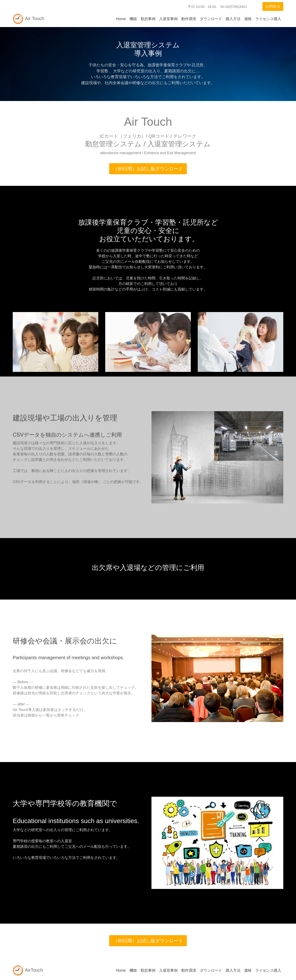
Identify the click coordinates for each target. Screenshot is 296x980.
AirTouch (28, 971)
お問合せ (273, 6)
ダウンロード (211, 19)
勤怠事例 (148, 19)
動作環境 (189, 19)
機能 (133, 19)
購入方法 (233, 19)
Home (121, 19)
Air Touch (29, 19)
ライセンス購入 (268, 19)
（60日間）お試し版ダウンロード (148, 169)
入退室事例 (168, 19)
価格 (248, 19)
